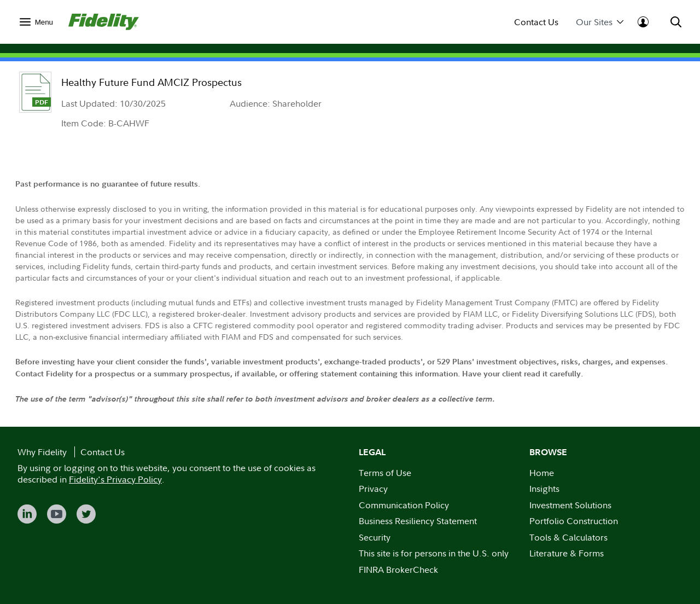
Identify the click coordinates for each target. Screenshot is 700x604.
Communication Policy (404, 505)
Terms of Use (385, 473)
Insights (544, 489)
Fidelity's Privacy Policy (115, 479)
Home (542, 473)
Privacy (373, 489)
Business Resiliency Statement (418, 521)
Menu (44, 22)
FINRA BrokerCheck (398, 570)
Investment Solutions (570, 505)
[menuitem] (36, 22)
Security (375, 537)
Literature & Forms (567, 553)
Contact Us (536, 22)
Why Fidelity (42, 452)
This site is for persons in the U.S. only (434, 553)
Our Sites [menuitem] (600, 22)
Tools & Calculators (568, 537)
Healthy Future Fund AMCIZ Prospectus (151, 82)
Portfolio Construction (574, 521)
